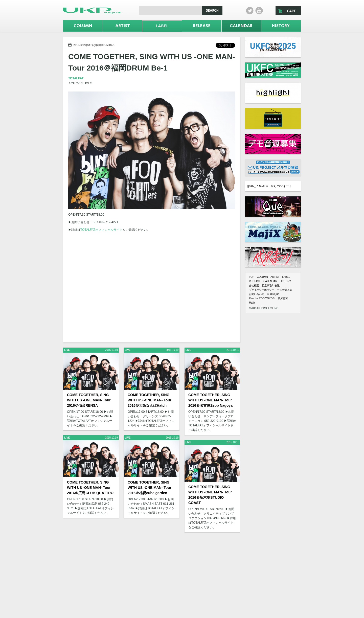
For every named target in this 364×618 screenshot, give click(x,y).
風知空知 (283, 298)
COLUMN (262, 277)
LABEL (286, 277)
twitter (250, 11)
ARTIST (275, 277)
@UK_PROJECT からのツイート (269, 186)
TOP (252, 277)
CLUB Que (273, 294)
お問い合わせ (257, 294)
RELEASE (255, 281)
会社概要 (254, 285)
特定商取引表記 (271, 285)
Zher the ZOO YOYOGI (262, 298)
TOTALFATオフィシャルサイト (101, 230)
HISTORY (285, 281)
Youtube (259, 11)
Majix (252, 303)
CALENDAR (270, 281)
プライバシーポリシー (262, 290)
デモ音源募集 (285, 290)
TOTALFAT (76, 78)
